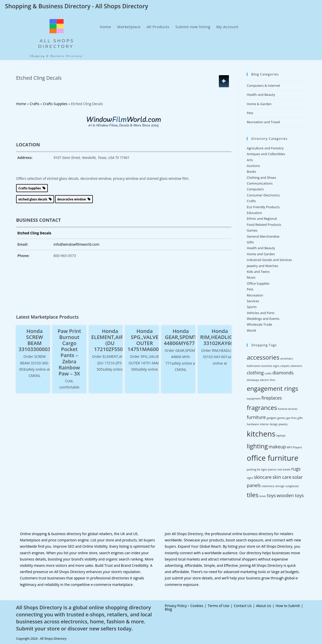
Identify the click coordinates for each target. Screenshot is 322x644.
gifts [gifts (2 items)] (300, 418)
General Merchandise (263, 236)
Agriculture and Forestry (265, 148)
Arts (250, 160)
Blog (168, 609)
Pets (250, 113)
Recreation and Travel (263, 122)
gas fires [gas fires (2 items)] (291, 418)
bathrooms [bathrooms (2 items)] (254, 366)
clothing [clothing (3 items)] (255, 373)
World (251, 330)
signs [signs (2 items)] (250, 478)
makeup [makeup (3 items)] (277, 447)
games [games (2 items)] (281, 418)
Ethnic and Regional (262, 219)
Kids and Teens (258, 272)
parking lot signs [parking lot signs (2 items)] (257, 469)
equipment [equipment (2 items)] (254, 399)
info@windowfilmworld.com (76, 244)
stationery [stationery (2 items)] (268, 486)
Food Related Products (264, 225)
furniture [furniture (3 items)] (256, 417)
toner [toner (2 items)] (263, 496)
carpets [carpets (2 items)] (285, 366)
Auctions (253, 166)
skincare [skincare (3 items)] (263, 477)
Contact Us (243, 606)
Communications (260, 183)
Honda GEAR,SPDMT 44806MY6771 (181, 337)
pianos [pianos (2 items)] (272, 469)
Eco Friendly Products (263, 207)
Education (254, 213)
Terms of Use (219, 606)
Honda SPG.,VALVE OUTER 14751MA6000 (145, 340)
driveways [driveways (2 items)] (253, 380)
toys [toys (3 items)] (271, 495)
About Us (264, 606)
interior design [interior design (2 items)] (269, 424)
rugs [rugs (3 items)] (296, 469)
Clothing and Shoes (261, 178)
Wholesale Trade (259, 324)
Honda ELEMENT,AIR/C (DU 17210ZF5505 (110, 340)
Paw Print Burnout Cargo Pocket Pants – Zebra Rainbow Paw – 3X (69, 352)
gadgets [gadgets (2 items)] (272, 418)
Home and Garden (261, 254)
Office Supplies (258, 283)
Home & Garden (259, 104)
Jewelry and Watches (263, 266)
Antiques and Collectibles (266, 154)
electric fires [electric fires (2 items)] (268, 380)
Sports (252, 307)
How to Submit (288, 606)
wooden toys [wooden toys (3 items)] (290, 495)
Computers (255, 189)
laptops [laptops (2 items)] (281, 436)
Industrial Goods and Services (269, 260)
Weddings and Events (263, 319)
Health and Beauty (261, 95)
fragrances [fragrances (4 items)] (262, 407)
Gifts (250, 242)
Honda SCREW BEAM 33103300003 (35, 340)
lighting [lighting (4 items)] (257, 446)
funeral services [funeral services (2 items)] (288, 409)
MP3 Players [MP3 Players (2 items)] (294, 447)
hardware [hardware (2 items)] (253, 424)
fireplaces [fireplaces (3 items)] (272, 398)
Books (251, 171)
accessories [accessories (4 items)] (263, 357)
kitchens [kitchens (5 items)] (261, 434)
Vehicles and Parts (261, 313)
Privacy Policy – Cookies (184, 606)
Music (251, 277)
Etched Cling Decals (34, 233)
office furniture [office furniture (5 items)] (273, 458)
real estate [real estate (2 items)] (284, 469)
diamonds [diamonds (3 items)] (283, 373)
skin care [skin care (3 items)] (282, 477)
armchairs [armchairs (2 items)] (287, 359)
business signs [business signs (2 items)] (270, 366)
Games (252, 230)
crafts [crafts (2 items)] (268, 373)
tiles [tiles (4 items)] (253, 495)
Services (253, 301)
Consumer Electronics (263, 195)
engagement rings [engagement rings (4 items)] (272, 388)
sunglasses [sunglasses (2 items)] (292, 486)
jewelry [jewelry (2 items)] (283, 424)
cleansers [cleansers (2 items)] (296, 366)
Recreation (255, 295)
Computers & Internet (263, 85)
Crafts (251, 201)
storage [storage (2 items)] (280, 486)
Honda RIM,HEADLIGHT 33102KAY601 (220, 337)
